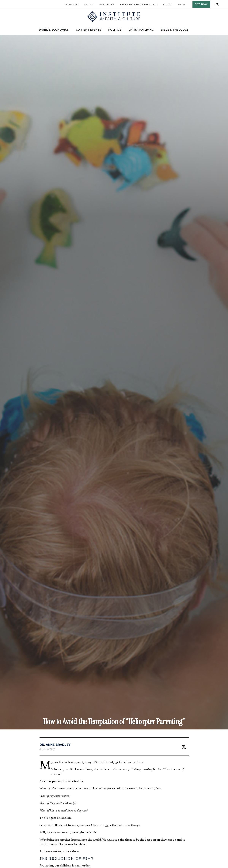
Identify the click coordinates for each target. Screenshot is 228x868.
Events (89, 4)
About (167, 4)
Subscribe (72, 4)
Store (182, 4)
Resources (107, 4)
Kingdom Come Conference (139, 4)
